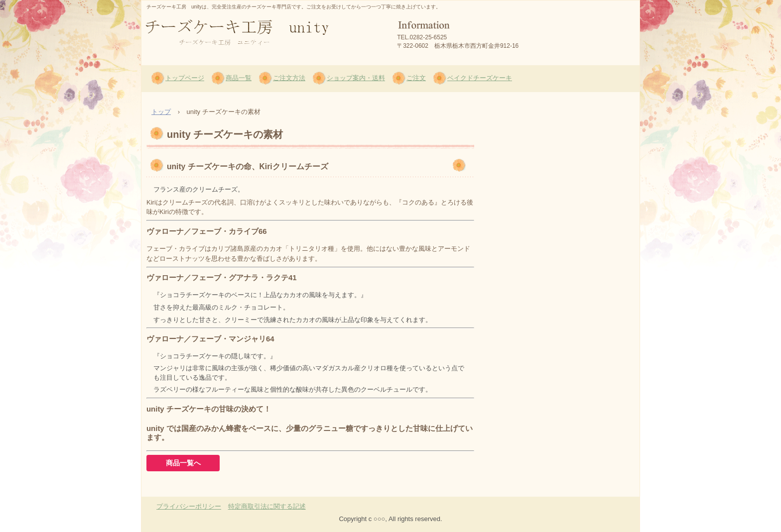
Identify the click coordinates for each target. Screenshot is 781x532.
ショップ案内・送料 (356, 78)
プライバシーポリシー (189, 506)
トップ (161, 112)
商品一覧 (239, 78)
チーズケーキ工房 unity (220, 60)
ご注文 (416, 78)
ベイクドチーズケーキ (480, 78)
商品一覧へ (183, 463)
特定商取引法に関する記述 (267, 506)
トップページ (185, 78)
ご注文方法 (289, 78)
